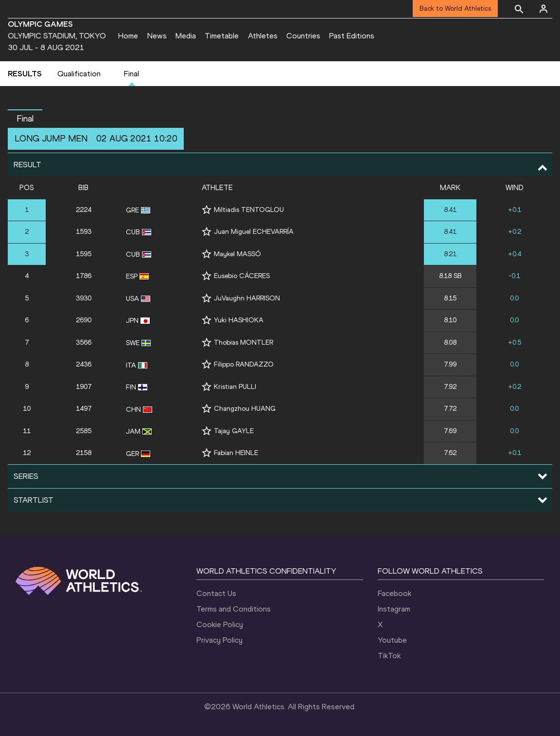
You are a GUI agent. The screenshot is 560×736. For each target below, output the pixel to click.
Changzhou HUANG (245, 409)
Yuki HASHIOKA (239, 320)
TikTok (389, 656)
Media (186, 36)
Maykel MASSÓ (237, 254)
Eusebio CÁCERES (242, 276)
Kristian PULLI (235, 387)
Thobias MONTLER (244, 342)
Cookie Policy (220, 624)
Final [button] (25, 119)
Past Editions (352, 36)
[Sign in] (543, 9)
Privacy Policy (219, 640)
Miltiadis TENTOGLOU (249, 210)
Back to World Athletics (455, 9)
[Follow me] (207, 210)
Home (128, 36)
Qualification (79, 74)
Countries (303, 36)
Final (131, 74)
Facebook (394, 593)
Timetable (222, 36)
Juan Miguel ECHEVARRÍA (254, 232)
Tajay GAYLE (234, 431)
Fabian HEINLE (236, 453)
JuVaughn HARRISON (247, 298)
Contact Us (216, 593)
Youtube (392, 640)
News (157, 36)
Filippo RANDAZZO (244, 364)
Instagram (394, 609)
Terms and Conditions (234, 609)
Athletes (263, 36)
